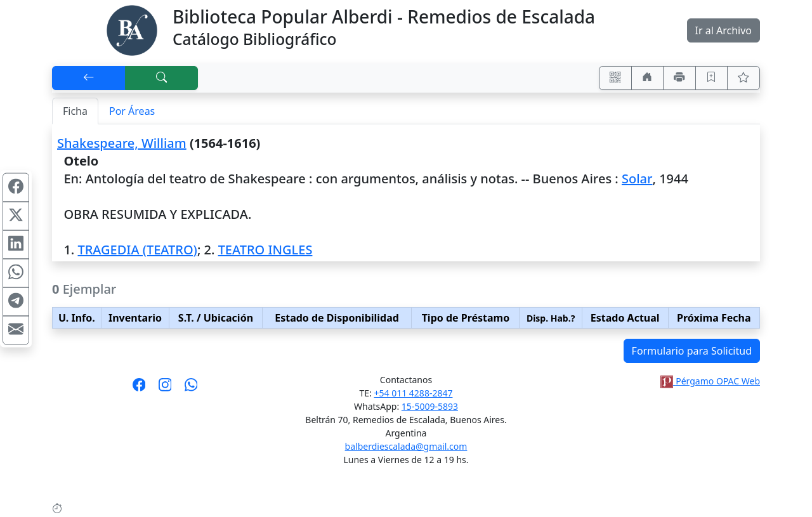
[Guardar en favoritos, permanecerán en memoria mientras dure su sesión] (712, 78)
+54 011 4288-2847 (414, 393)
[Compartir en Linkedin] (16, 244)
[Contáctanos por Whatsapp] (191, 389)
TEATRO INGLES (265, 250)
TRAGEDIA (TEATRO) (137, 250)
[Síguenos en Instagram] (165, 389)
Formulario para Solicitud (692, 351)
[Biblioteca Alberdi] (132, 29)
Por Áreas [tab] (132, 111)
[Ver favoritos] (743, 78)
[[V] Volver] (89, 78)
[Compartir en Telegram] (16, 301)
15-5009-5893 (430, 406)
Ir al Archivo (724, 30)
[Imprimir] (679, 78)
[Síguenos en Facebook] (139, 389)
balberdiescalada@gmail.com (406, 446)
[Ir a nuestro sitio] (648, 78)
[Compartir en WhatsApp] (16, 273)
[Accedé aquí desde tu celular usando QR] (615, 78)
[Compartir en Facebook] (16, 187)
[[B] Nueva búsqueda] (162, 78)
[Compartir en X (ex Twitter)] (16, 216)
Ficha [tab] (75, 111)
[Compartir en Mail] (16, 330)
